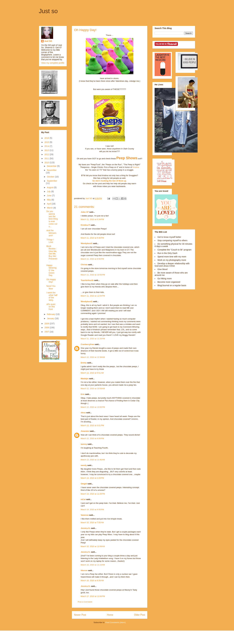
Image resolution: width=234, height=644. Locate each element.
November (52, 170)
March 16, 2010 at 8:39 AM (92, 580)
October (51, 177)
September (52, 181)
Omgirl (84, 484)
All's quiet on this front (51, 307)
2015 (47, 142)
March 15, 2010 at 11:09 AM (93, 546)
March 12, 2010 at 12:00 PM (93, 407)
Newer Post (80, 615)
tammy (84, 444)
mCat (83, 499)
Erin (83, 394)
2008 (47, 328)
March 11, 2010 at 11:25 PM (93, 339)
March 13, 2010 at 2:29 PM (92, 478)
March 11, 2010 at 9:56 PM (92, 259)
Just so (48, 11)
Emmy (84, 363)
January (51, 318)
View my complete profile (53, 63)
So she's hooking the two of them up (109, 181)
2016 (47, 138)
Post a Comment (85, 602)
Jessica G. (86, 528)
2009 (47, 323)
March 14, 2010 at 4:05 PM (92, 510)
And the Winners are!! (51, 233)
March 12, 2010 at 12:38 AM (93, 357)
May (49, 200)
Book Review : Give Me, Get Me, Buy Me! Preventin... (52, 254)
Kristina (136, 167)
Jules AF (85, 212)
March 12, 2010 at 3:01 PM (92, 425)
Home (110, 615)
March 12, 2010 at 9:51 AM (92, 373)
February (51, 314)
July (49, 191)
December (52, 166)
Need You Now (51, 287)
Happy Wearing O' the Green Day (51, 270)
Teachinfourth (87, 280)
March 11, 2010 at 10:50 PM (93, 275)
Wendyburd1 (87, 243)
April (49, 204)
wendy (84, 465)
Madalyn (85, 379)
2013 (47, 150)
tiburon (84, 570)
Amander (85, 431)
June (49, 195)
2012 (47, 154)
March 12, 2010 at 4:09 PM (92, 438)
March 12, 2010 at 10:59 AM (93, 389)
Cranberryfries (87, 344)
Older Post (140, 615)
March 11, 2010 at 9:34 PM (92, 219)
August (50, 187)
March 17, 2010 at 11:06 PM (93, 596)
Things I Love (50, 241)
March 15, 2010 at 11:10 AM (93, 565)
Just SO (48, 41)
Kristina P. (85, 225)
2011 (47, 158)
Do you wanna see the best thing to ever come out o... (52, 219)
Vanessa (85, 515)
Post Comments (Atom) (115, 622)
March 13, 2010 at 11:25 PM (93, 494)
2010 (47, 162)
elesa (83, 413)
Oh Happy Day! (51, 281)
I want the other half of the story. (52, 296)
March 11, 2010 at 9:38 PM (92, 238)
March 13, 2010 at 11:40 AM (93, 460)
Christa (84, 265)
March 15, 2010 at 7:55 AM (92, 523)
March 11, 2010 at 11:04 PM (93, 296)
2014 (47, 146)
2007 (47, 332)
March (50, 208)
